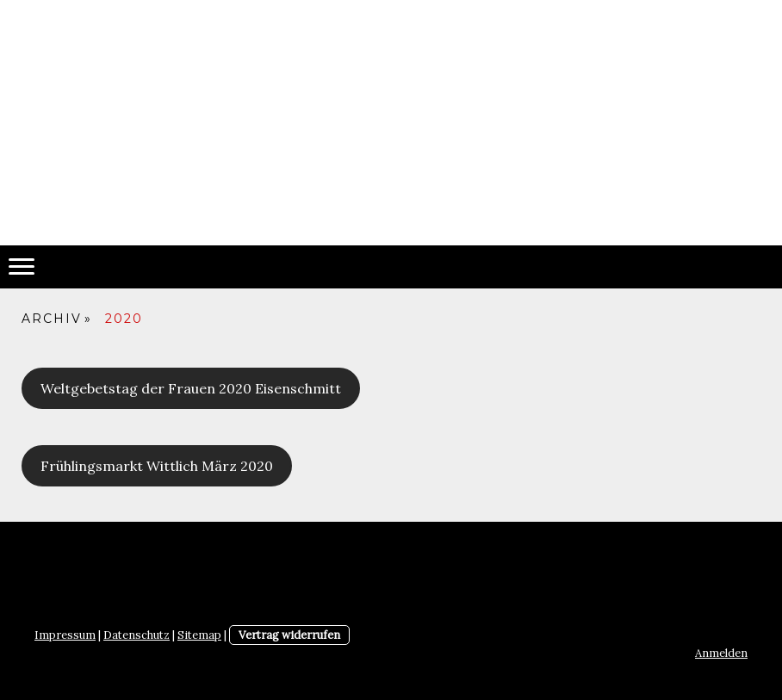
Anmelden (721, 653)
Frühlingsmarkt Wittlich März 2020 (157, 466)
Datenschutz (137, 635)
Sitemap (199, 635)
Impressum (65, 635)
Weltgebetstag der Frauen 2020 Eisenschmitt (191, 388)
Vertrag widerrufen (289, 635)
